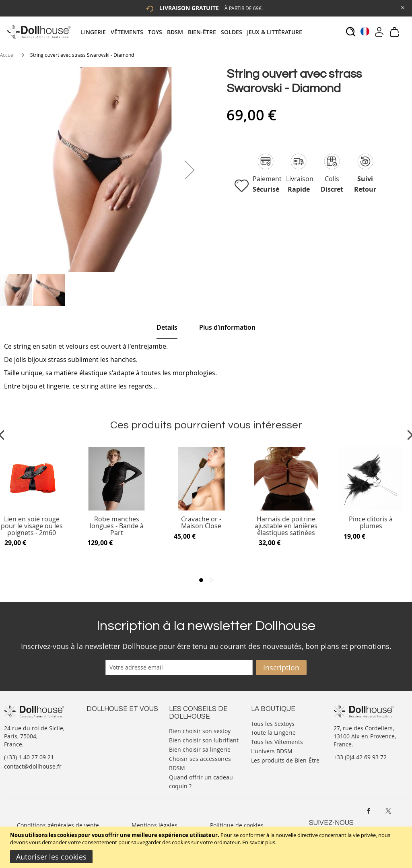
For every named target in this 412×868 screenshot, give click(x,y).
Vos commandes (108, 747)
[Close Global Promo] (402, 7)
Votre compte (104, 731)
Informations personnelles (122, 739)
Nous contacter (107, 723)
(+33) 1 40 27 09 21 (29, 757)
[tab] (194, 32)
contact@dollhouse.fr (33, 766)
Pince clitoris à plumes (371, 523)
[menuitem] (96, 32)
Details (167, 327)
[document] (207, 847)
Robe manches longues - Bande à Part (117, 526)
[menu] (194, 32)
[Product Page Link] (117, 508)
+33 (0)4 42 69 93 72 (360, 757)
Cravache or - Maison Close (201, 523)
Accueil (8, 55)
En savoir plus (259, 842)
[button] (190, 170)
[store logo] (38, 32)
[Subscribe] (281, 668)
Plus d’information (227, 327)
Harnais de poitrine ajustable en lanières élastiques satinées (286, 526)
